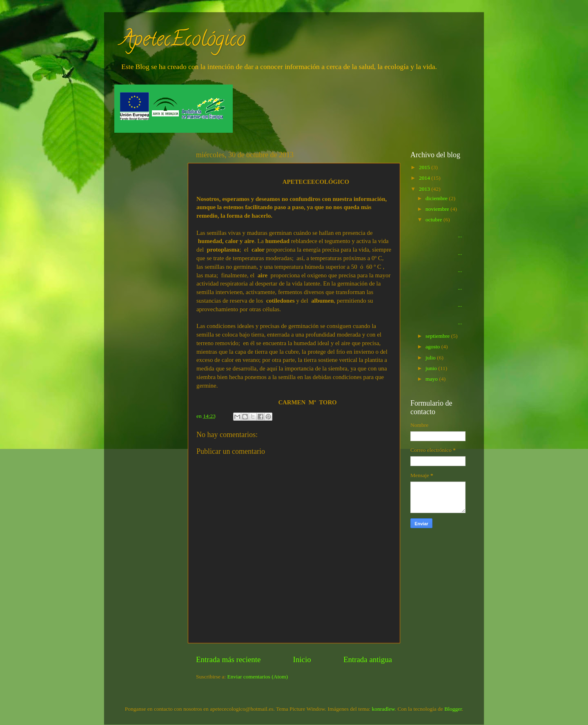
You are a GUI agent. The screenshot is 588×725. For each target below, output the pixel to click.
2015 (425, 167)
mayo (432, 379)
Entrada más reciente (228, 659)
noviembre (438, 209)
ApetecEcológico (183, 41)
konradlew (383, 709)
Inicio (302, 659)
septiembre (438, 336)
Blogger (453, 709)
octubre (434, 220)
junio (432, 368)
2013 (425, 189)
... (444, 232)
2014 (425, 178)
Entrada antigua (368, 659)
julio (431, 358)
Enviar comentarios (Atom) (258, 677)
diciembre (437, 198)
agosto (433, 347)
